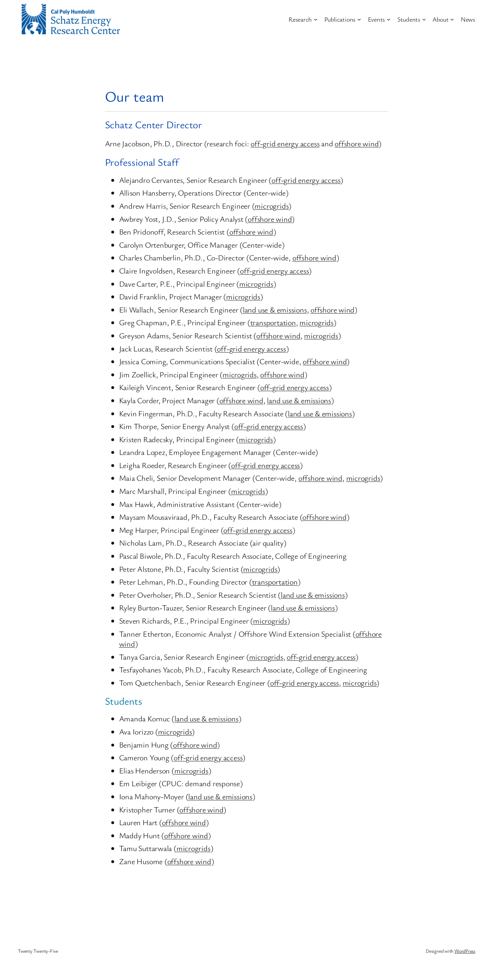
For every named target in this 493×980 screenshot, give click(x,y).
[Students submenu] (424, 19)
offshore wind (357, 143)
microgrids (271, 206)
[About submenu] (452, 19)
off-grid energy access (285, 143)
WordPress (465, 951)
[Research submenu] (316, 19)
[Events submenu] (389, 19)
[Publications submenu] (359, 19)
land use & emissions (275, 309)
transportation (273, 322)
